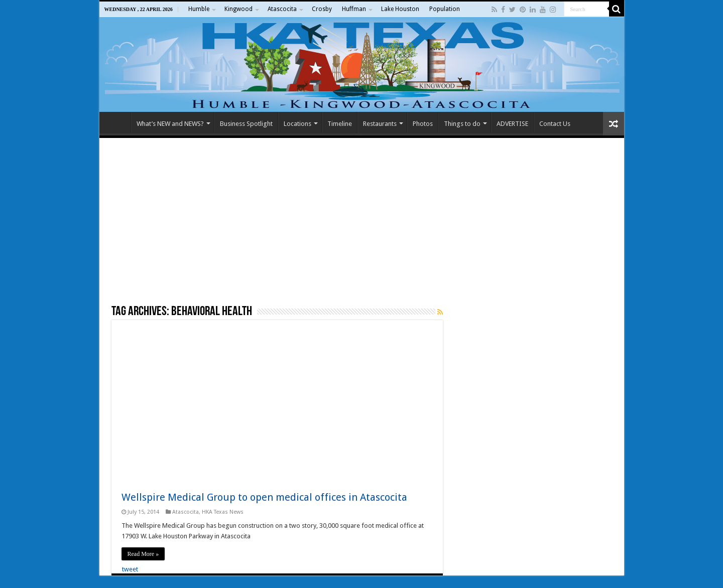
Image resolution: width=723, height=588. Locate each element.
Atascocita (282, 9)
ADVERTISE (512, 124)
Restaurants (380, 124)
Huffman (354, 9)
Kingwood (238, 9)
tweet (130, 569)
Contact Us (555, 124)
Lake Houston (400, 9)
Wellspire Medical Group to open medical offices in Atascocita (264, 497)
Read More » (143, 554)
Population (445, 9)
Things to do (462, 124)
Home (117, 122)
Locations (297, 124)
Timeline (340, 124)
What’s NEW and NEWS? (170, 124)
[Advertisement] (362, 221)
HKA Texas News (223, 512)
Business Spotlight (246, 124)
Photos (423, 124)
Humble (199, 9)
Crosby (322, 9)
